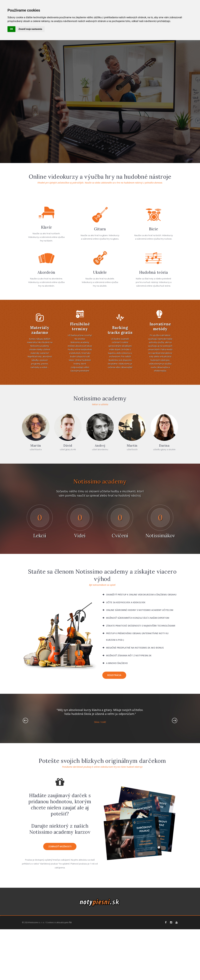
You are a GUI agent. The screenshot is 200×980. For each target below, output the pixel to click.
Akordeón (46, 331)
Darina (164, 504)
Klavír (46, 286)
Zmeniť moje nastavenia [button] (30, 29)
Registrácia (114, 734)
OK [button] (11, 29)
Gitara (100, 288)
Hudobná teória (154, 331)
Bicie (154, 288)
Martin (36, 504)
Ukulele (100, 331)
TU (70, 973)
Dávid (68, 504)
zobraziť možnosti (60, 905)
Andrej (100, 504)
